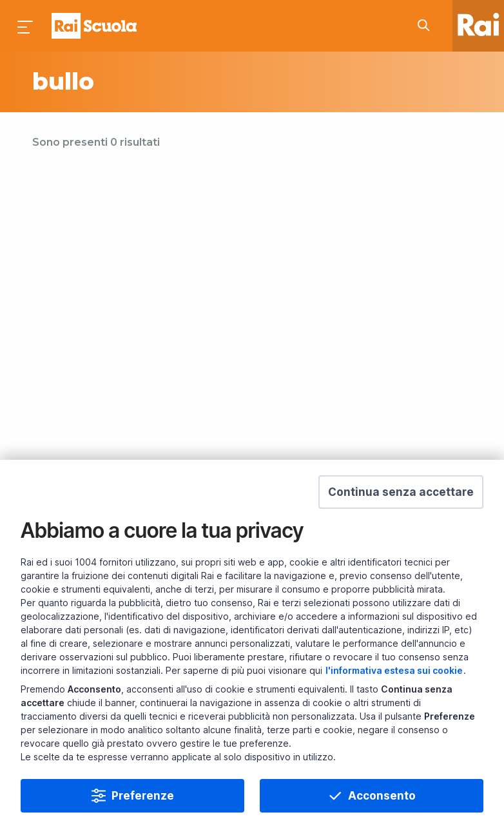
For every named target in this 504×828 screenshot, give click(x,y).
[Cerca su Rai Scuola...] (427, 26)
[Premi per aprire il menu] (26, 26)
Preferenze (143, 796)
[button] (401, 492)
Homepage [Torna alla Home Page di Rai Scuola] (94, 26)
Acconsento (382, 796)
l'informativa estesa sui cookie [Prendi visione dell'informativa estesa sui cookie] (394, 670)
